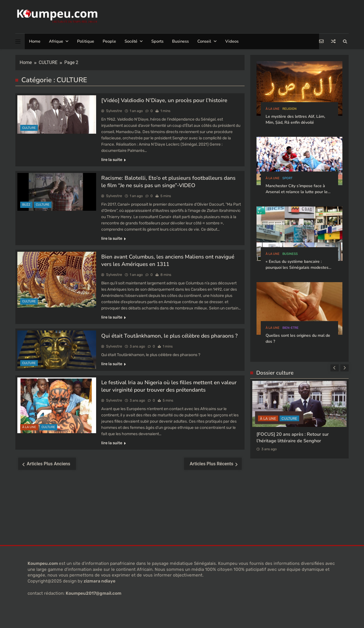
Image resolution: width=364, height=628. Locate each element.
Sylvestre (114, 111)
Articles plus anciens (48, 464)
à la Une (29, 427)
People (109, 41)
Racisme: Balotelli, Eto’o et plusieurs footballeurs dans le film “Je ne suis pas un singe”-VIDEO (168, 182)
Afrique (56, 41)
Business (180, 41)
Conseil (204, 41)
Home (35, 41)
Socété (131, 41)
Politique (86, 41)
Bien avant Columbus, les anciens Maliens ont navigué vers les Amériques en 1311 (168, 261)
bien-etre (290, 328)
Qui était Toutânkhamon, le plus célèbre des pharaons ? (169, 336)
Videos (232, 41)
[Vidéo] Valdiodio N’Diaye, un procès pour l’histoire (164, 100)
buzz (26, 205)
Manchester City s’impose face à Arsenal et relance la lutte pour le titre (297, 192)
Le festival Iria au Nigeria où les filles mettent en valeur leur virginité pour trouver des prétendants (169, 386)
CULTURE (29, 128)
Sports (157, 41)
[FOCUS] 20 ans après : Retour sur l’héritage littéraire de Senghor (293, 437)
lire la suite (113, 160)
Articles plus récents (212, 464)
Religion (289, 109)
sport (287, 178)
